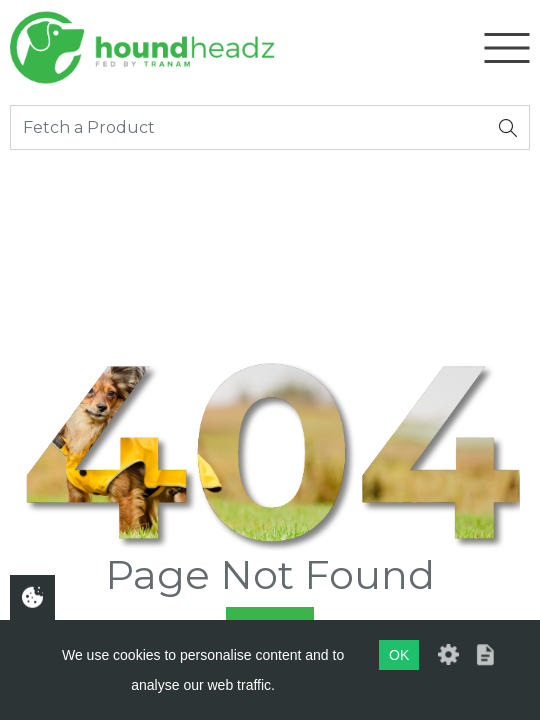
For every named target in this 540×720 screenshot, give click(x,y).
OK (399, 655)
